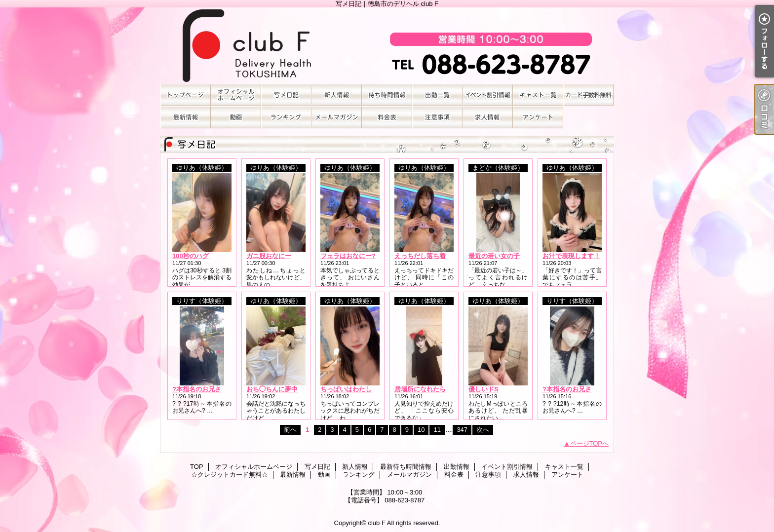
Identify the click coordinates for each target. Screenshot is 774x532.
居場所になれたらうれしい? (435, 389)
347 (462, 430)
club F (376, 523)
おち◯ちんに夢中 (272, 389)
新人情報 (337, 95)
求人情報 (488, 117)
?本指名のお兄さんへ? (205, 389)
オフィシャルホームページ (236, 95)
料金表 (387, 117)
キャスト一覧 (538, 95)
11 (437, 430)
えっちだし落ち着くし (426, 256)
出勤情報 (437, 95)
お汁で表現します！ (571, 256)
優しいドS (484, 389)
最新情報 (186, 117)
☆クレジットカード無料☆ (588, 95)
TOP (186, 95)
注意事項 (437, 117)
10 (421, 430)
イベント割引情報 (488, 95)
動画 (236, 117)
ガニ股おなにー (269, 256)
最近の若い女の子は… (501, 256)
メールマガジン (337, 117)
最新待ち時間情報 (387, 95)
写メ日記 (286, 95)
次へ (483, 430)
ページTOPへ (590, 443)
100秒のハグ (191, 256)
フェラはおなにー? (348, 256)
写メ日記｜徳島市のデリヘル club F (387, 46)
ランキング (286, 117)
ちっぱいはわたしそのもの (359, 389)
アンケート (538, 117)
